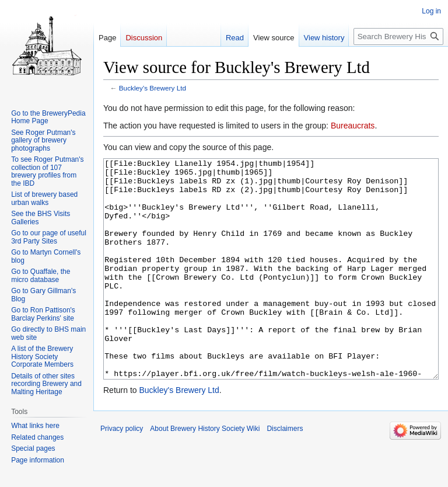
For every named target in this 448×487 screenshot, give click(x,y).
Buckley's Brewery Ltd (153, 88)
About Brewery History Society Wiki (205, 472)
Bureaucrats (353, 126)
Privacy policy (122, 472)
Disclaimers (285, 472)
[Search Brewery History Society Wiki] (398, 36)
